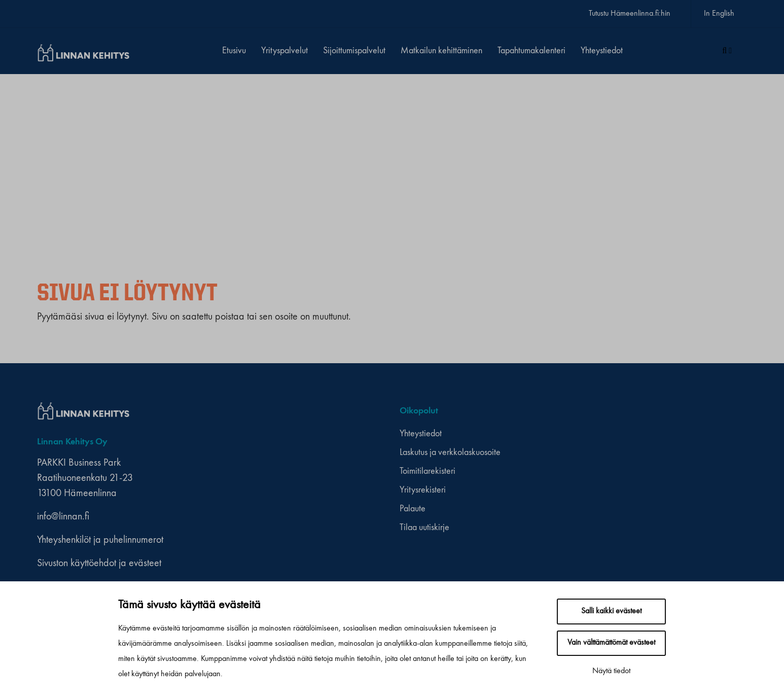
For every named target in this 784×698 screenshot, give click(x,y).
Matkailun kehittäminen (441, 51)
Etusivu (234, 51)
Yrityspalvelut (284, 51)
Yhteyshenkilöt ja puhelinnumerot (100, 540)
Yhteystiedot (602, 51)
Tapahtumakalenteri (531, 51)
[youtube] (604, 411)
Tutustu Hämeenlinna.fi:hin (630, 14)
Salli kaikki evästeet (611, 611)
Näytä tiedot (611, 671)
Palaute (413, 509)
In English (719, 14)
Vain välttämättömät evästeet (611, 643)
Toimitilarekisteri (427, 471)
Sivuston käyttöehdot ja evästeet (99, 564)
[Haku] (727, 51)
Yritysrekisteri (423, 490)
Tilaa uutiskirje (424, 528)
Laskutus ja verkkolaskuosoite (450, 452)
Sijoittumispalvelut (354, 51)
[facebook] (584, 411)
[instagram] (594, 411)
